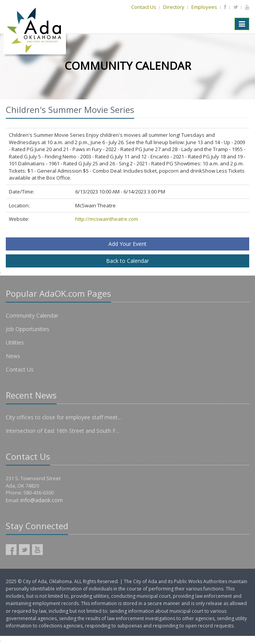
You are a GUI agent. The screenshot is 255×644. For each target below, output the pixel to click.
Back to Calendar (127, 261)
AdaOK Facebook (11, 550)
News (13, 356)
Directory (174, 7)
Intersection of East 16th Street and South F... (62, 431)
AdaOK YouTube (37, 550)
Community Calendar (32, 315)
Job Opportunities (28, 329)
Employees (204, 7)
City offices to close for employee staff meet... (63, 417)
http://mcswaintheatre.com (107, 219)
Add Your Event (127, 244)
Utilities (15, 342)
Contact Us (144, 7)
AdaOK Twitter (24, 550)
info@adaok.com (42, 500)
